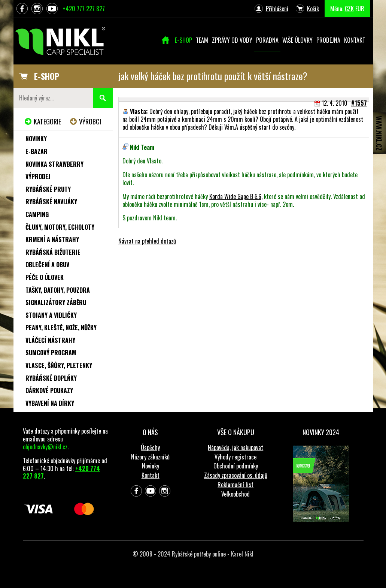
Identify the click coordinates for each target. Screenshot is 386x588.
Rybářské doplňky (51, 378)
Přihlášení (277, 9)
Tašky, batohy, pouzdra (58, 290)
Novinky (36, 139)
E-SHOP (47, 76)
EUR (360, 9)
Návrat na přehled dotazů (147, 241)
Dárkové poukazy (49, 391)
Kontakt (151, 475)
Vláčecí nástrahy (50, 340)
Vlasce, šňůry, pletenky (59, 365)
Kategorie (47, 121)
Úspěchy (150, 447)
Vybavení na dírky (50, 403)
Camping (37, 214)
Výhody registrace (235, 457)
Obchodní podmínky (236, 466)
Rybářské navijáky (51, 202)
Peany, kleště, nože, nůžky (61, 328)
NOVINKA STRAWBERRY (54, 164)
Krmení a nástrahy (52, 239)
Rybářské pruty (48, 189)
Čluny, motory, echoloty (60, 227)
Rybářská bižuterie (53, 252)
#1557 (359, 103)
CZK (349, 9)
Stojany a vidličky (51, 315)
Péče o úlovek (45, 277)
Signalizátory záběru (56, 302)
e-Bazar (37, 151)
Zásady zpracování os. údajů (236, 475)
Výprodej (38, 177)
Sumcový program (51, 353)
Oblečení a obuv (47, 265)
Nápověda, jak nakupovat (235, 447)
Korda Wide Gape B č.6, (236, 196)
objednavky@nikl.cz (45, 447)
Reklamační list (235, 485)
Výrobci (90, 121)
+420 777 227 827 (84, 9)
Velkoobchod (235, 494)
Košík (313, 9)
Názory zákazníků (150, 457)
